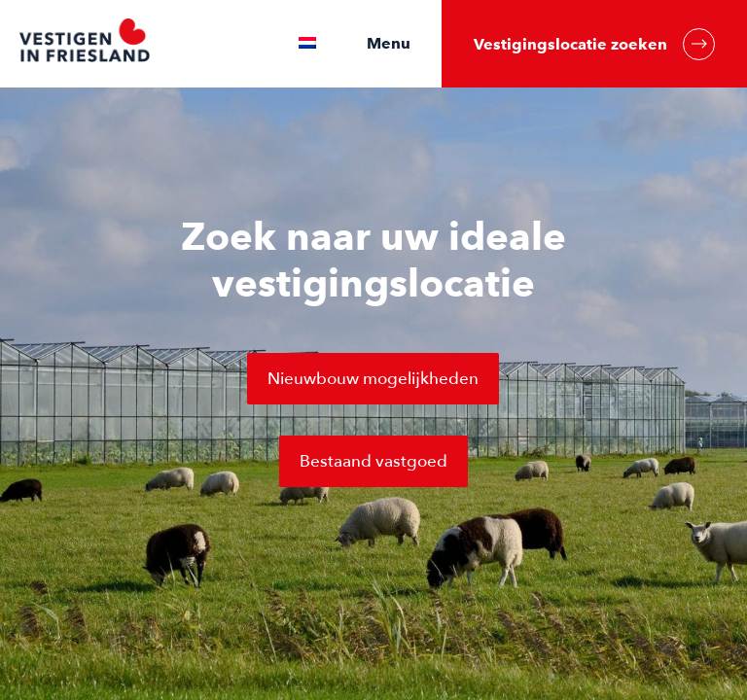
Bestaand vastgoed (373, 461)
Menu (389, 43)
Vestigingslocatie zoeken (594, 44)
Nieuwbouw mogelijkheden (373, 379)
